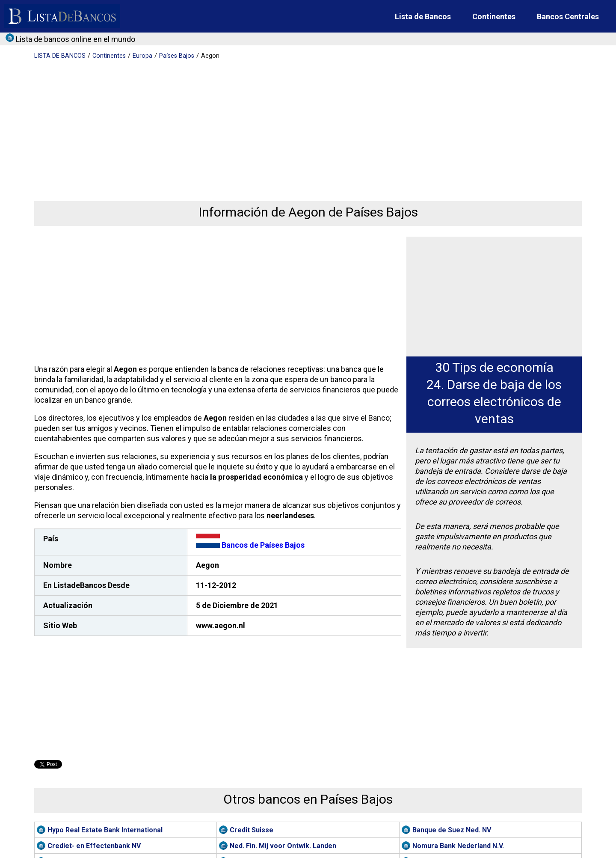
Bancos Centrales (568, 16)
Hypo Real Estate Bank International (105, 830)
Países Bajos (177, 56)
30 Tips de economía (494, 367)
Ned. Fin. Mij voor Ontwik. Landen (283, 846)
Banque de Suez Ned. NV (452, 830)
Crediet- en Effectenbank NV (94, 846)
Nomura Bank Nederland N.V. (458, 846)
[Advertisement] (291, 124)
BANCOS (60, 56)
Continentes (494, 16)
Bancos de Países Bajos (250, 545)
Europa (142, 56)
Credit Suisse (252, 830)
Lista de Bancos (423, 16)
